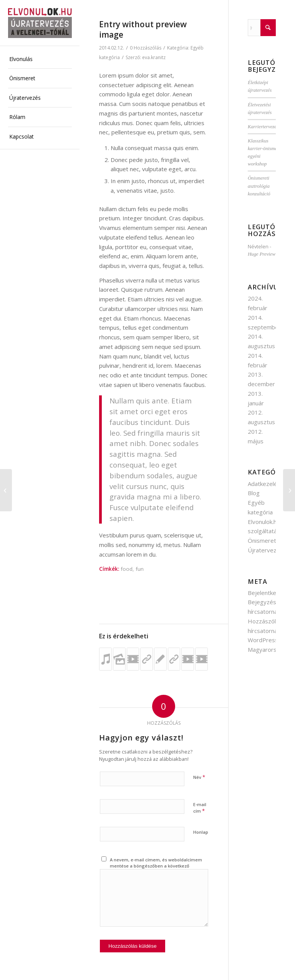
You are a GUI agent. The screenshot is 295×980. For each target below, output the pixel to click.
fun (140, 569)
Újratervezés (265, 550)
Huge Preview (262, 254)
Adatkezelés (264, 484)
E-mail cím (200, 808)
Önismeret (262, 540)
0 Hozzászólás (146, 48)
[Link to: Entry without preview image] (160, 659)
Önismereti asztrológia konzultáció (259, 186)
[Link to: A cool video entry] (188, 659)
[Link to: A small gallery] (119, 659)
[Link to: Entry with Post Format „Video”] (133, 659)
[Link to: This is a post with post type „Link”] (147, 659)
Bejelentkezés (267, 593)
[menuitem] (40, 59)
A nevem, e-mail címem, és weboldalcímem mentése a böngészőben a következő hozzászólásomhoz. (156, 866)
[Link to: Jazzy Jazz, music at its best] (105, 659)
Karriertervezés (263, 127)
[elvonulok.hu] (40, 23)
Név (199, 777)
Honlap (201, 832)
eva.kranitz (154, 57)
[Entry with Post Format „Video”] (6, 490)
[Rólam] (289, 490)
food (127, 569)
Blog (254, 493)
